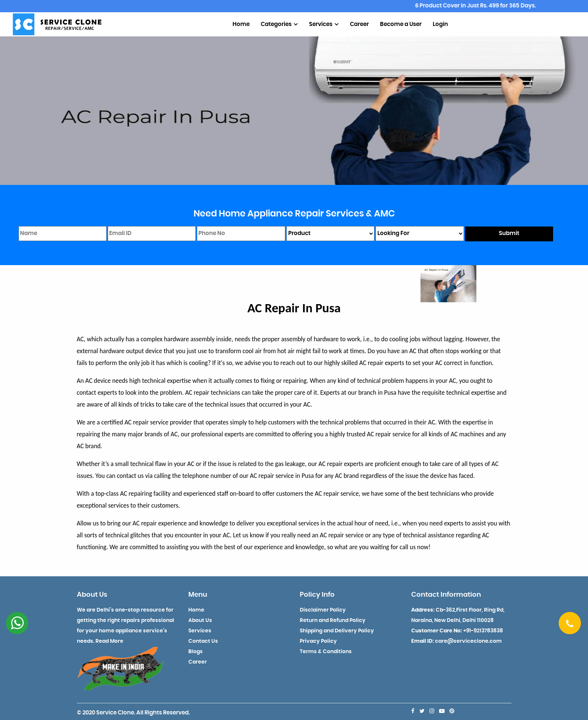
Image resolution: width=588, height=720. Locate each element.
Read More (109, 641)
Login (440, 24)
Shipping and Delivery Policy (337, 631)
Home (241, 24)
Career (359, 24)
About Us (200, 620)
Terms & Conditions (326, 652)
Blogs (196, 652)
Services (324, 24)
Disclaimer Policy (323, 610)
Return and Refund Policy (333, 620)
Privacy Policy (318, 641)
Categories (279, 24)
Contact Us (203, 641)
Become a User (401, 24)
